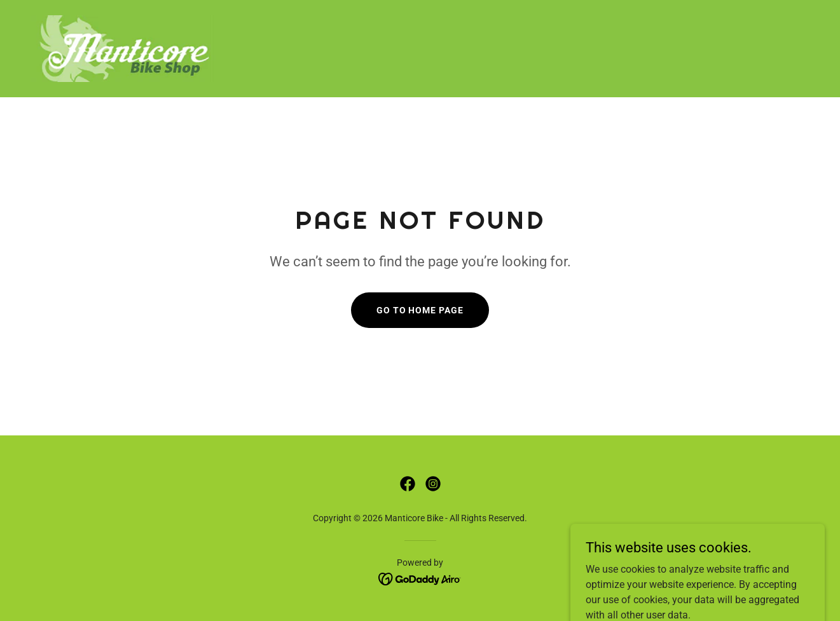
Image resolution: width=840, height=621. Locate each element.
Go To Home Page (420, 310)
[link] (125, 48)
